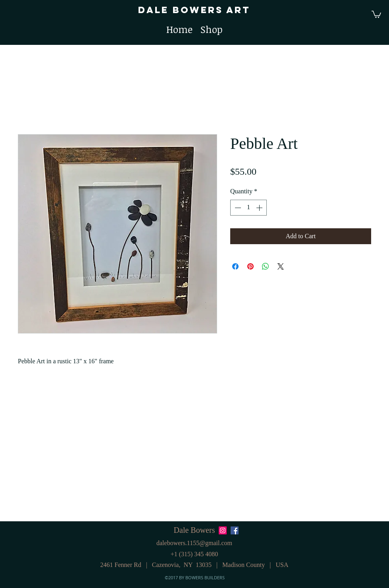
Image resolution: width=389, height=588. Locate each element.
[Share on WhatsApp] (266, 266)
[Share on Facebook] (235, 266)
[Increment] (260, 208)
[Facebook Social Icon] (235, 530)
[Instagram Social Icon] (223, 530)
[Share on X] (281, 266)
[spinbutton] (248, 208)
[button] (376, 14)
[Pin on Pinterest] (250, 266)
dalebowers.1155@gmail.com (194, 543)
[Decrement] (237, 208)
